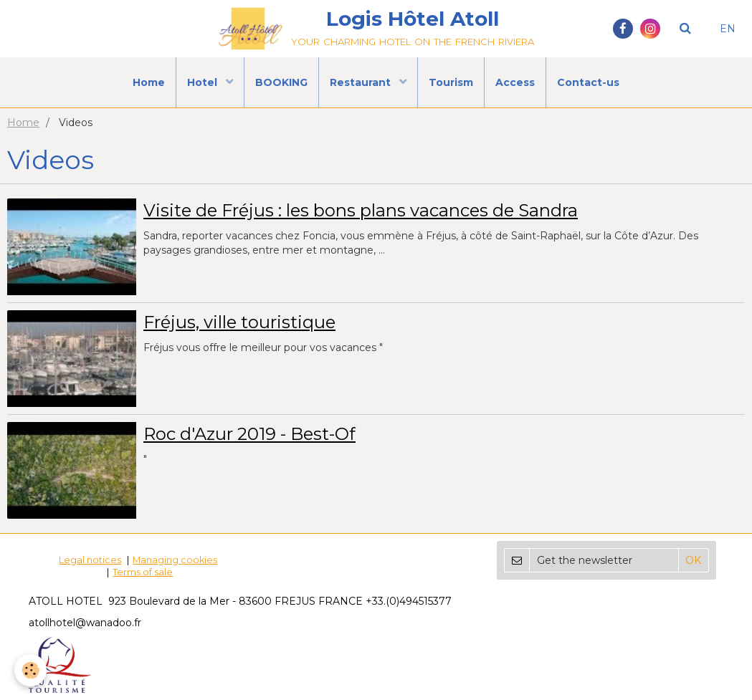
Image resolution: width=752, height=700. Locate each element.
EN (728, 29)
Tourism (451, 82)
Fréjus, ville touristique (239, 322)
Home (149, 82)
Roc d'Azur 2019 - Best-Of (249, 434)
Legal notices (90, 560)
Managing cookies (175, 560)
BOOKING (281, 82)
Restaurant (362, 82)
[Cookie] (30, 670)
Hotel (204, 82)
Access (515, 82)
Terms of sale (143, 572)
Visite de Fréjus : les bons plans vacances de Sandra (361, 210)
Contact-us (588, 82)
